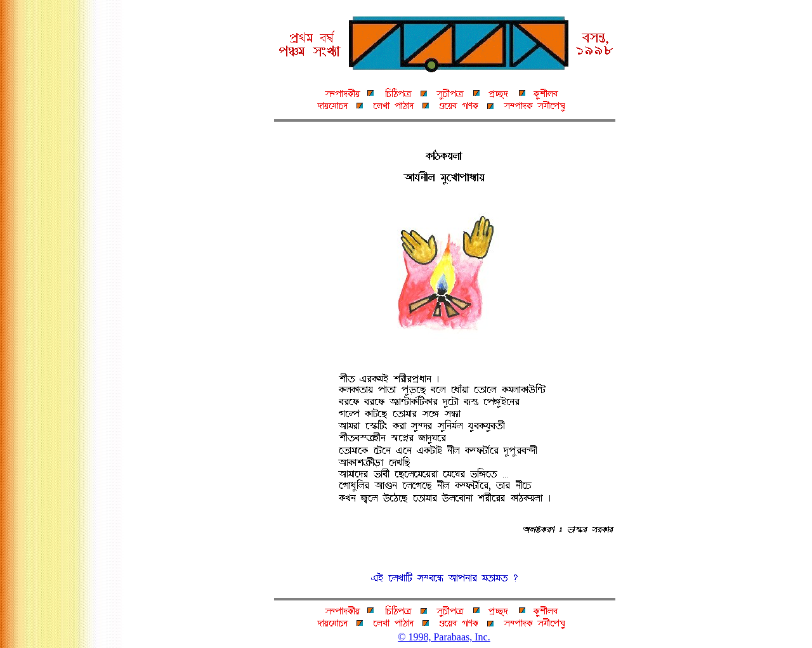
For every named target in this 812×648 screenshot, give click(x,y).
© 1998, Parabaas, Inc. (444, 637)
